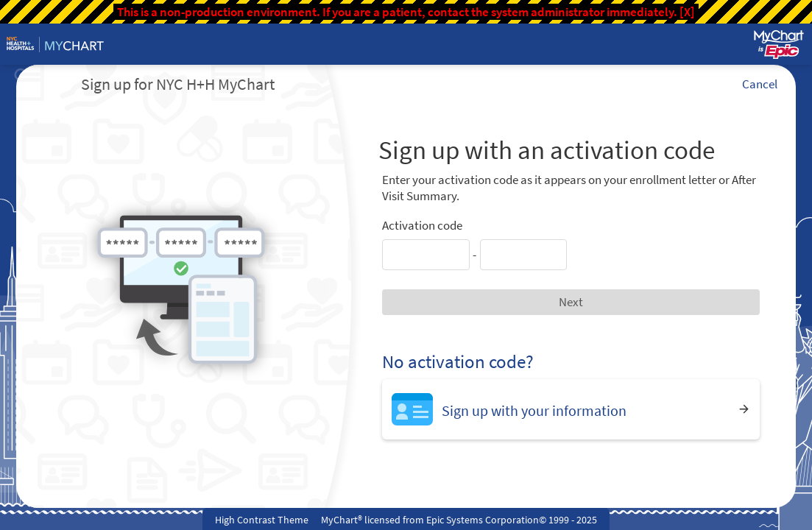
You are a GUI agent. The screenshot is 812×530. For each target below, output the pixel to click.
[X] (687, 12)
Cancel (760, 84)
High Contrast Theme (262, 520)
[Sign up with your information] (571, 409)
